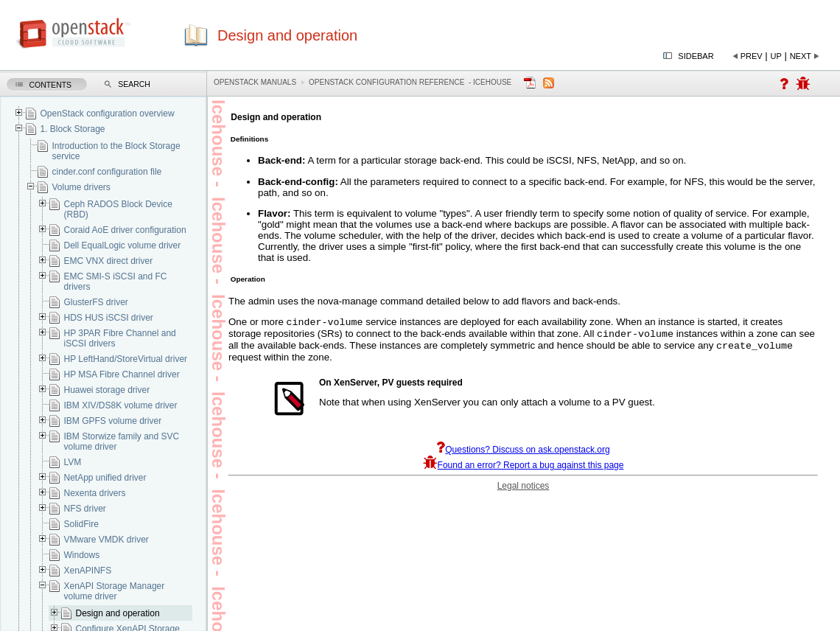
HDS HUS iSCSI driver (108, 318)
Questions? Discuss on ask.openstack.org (523, 454)
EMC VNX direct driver (108, 261)
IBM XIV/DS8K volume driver (120, 405)
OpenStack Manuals (255, 82)
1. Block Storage (72, 129)
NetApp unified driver (105, 478)
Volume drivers (81, 187)
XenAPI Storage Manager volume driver (114, 591)
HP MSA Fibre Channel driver (121, 374)
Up (776, 56)
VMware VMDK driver (106, 540)
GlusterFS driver (95, 302)
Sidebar (696, 56)
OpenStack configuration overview (107, 114)
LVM (72, 462)
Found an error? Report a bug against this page (524, 470)
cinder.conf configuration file (106, 172)
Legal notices (524, 490)
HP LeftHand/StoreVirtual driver (125, 359)
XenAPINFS (87, 571)
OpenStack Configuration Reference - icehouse (410, 82)
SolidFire (81, 524)
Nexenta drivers (94, 493)
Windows (81, 555)
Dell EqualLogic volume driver (122, 245)
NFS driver (84, 509)
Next (801, 56)
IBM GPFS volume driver (112, 421)
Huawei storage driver (106, 390)
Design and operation (117, 613)
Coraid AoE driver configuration (125, 230)
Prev (752, 56)
